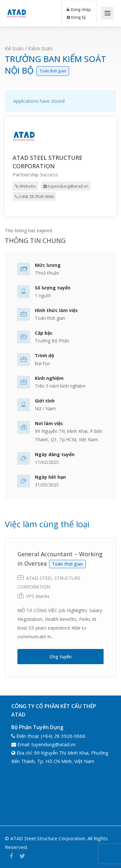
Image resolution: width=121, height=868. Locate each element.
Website (25, 186)
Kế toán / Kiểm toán (29, 48)
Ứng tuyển (60, 657)
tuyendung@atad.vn (66, 186)
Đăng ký (76, 17)
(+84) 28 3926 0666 (34, 196)
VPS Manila (38, 596)
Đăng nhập (79, 9)
